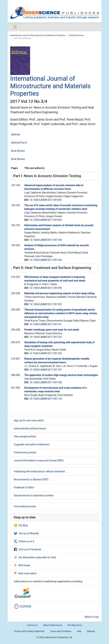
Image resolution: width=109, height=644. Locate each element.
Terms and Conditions (61, 631)
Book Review (18, 151)
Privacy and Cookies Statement (29, 631)
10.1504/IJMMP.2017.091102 (46, 304)
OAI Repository (75, 625)
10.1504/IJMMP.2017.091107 (46, 370)
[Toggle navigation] (15, 27)
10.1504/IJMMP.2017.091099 (46, 220)
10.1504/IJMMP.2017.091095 (46, 200)
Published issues (76, 35)
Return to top (92, 617)
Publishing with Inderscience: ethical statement (39, 471)
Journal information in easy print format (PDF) (39, 460)
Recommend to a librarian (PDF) (31, 479)
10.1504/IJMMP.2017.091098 (46, 288)
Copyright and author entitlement (32, 444)
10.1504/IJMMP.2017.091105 (46, 353)
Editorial (16, 134)
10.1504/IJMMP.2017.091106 (46, 260)
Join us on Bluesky (26, 533)
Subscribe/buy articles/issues (30, 428)
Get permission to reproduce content (34, 495)
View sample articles (25, 436)
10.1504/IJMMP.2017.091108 (46, 382)
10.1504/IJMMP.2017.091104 (46, 240)
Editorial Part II (19, 143)
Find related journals (25, 506)
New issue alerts (25, 573)
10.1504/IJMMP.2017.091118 (46, 399)
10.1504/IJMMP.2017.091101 (46, 324)
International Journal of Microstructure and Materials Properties (38, 35)
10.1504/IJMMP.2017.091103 (46, 337)
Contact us (32, 625)
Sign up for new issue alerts (29, 420)
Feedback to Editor (24, 487)
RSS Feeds (22, 565)
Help (79, 631)
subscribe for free (46, 557)
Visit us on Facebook (27, 549)
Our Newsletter (25, 557)
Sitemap (91, 631)
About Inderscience (53, 625)
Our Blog (21, 525)
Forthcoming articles (25, 452)
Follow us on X (24, 541)
